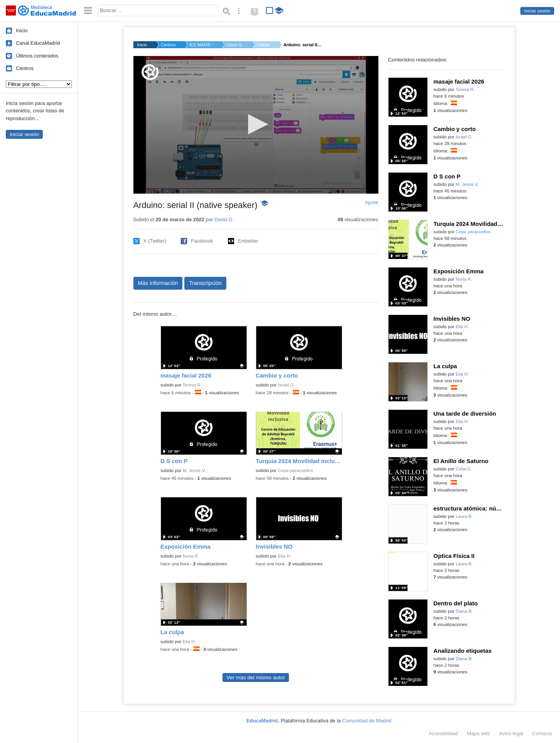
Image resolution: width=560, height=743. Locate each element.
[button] (256, 124)
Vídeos (263, 45)
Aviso (511, 733)
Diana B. (464, 611)
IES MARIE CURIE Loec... (201, 45)
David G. (235, 45)
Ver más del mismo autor (255, 677)
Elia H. (285, 556)
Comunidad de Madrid (367, 721)
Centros (25, 68)
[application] (256, 125)
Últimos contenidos (37, 56)
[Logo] (150, 72)
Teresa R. (192, 385)
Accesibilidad (443, 733)
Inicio (22, 31)
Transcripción (205, 283)
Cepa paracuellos (296, 470)
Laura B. (464, 516)
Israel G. (287, 385)
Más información (158, 283)
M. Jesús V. (194, 470)
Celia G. (464, 469)
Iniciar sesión (537, 11)
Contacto (542, 733)
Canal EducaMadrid (38, 43)
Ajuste (371, 203)
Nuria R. (191, 556)
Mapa (479, 733)
